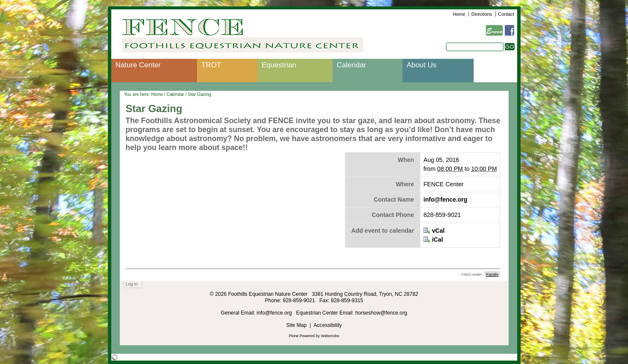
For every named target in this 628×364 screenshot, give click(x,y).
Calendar (352, 65)
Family (492, 274)
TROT (211, 65)
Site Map (296, 325)
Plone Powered (302, 336)
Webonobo (330, 336)
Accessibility (327, 325)
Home (459, 14)
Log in (132, 284)
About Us (422, 65)
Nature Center (138, 65)
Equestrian (279, 65)
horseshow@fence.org (381, 313)
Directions (482, 14)
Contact (506, 14)
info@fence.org (445, 199)
